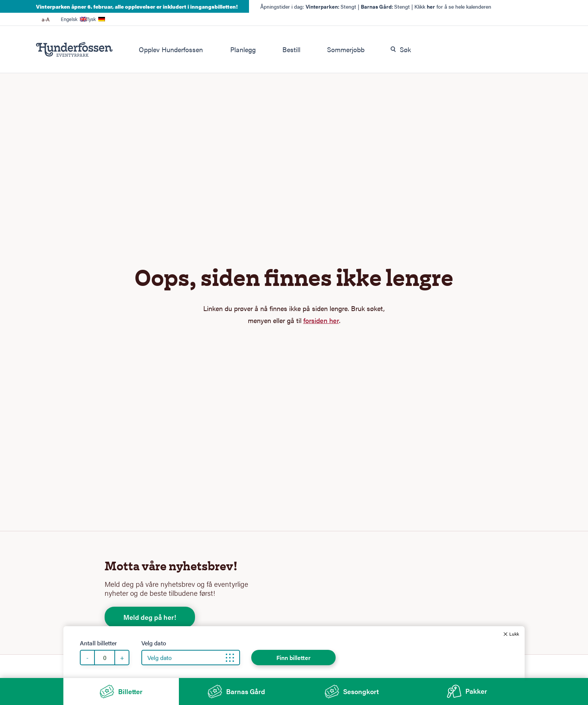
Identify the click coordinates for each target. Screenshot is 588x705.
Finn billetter (293, 658)
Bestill (291, 49)
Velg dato (154, 643)
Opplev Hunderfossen (171, 49)
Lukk (514, 634)
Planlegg (243, 49)
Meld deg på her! (150, 617)
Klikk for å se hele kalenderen (453, 6)
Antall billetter (98, 643)
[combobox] (465, 50)
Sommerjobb (346, 49)
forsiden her (321, 320)
